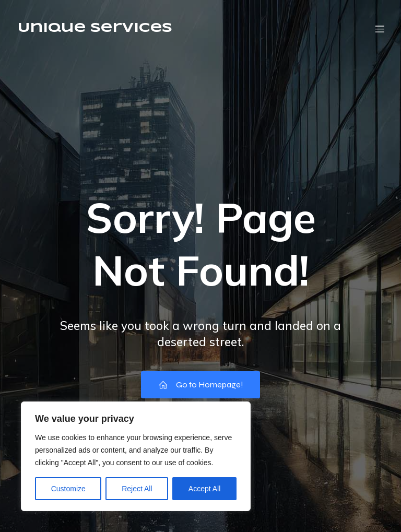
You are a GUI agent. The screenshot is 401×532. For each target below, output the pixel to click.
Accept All (204, 489)
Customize (68, 489)
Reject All (137, 489)
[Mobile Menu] (380, 29)
